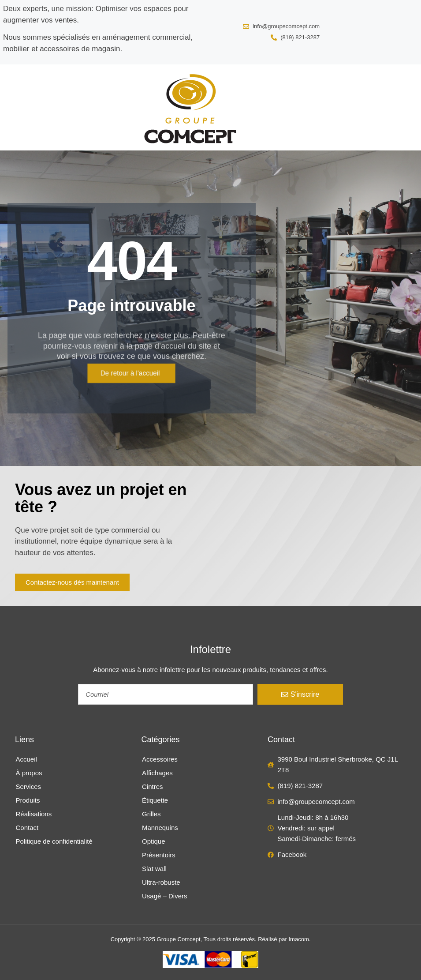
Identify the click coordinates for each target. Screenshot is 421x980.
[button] (17, 107)
